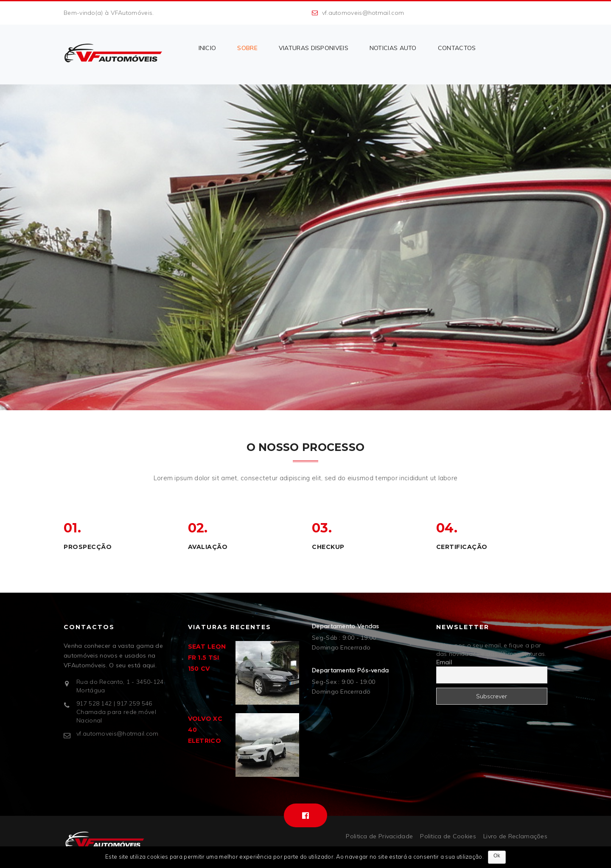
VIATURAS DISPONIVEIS (314, 48)
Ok (497, 856)
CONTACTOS (457, 48)
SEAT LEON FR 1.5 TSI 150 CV (207, 658)
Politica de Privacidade (379, 836)
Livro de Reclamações (515, 836)
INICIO (207, 48)
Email (444, 662)
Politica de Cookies (448, 836)
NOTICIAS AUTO (393, 48)
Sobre (247, 48)
